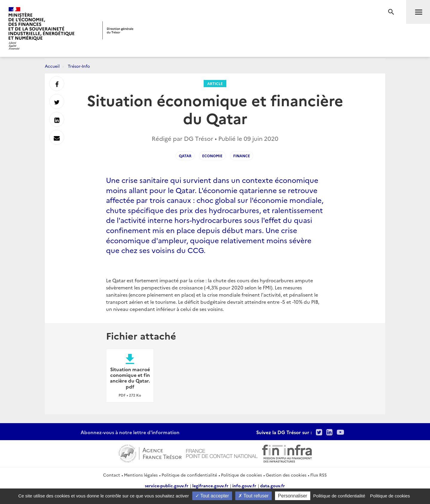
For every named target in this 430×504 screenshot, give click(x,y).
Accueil (52, 66)
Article (215, 83)
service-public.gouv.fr (167, 485)
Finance (242, 156)
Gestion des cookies (286, 475)
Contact (112, 475)
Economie (212, 156)
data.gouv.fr (272, 485)
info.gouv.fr (244, 485)
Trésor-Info (79, 66)
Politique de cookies (241, 475)
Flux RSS (318, 475)
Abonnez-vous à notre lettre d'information (130, 432)
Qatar (185, 156)
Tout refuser (254, 496)
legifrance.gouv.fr (210, 485)
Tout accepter (212, 496)
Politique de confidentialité (189, 475)
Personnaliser (293, 496)
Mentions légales (141, 475)
